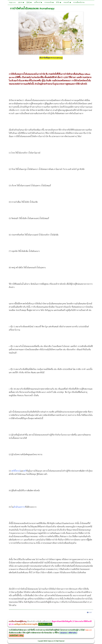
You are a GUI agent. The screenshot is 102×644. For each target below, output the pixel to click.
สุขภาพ (21, 2)
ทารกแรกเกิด (49, 2)
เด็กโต (59, 2)
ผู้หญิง (29, 2)
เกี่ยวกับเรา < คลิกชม (45, 624)
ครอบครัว (67, 2)
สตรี (25, 471)
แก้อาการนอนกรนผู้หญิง (20, 618)
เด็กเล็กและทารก (19, 507)
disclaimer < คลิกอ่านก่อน (68, 633)
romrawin (61, 618)
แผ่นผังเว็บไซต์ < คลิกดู (16, 636)
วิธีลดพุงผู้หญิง (36, 618)
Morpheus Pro (52, 618)
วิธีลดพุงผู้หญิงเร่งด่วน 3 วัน (28, 618)
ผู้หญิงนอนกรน (10, 618)
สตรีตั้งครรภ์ (16, 471)
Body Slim (29, 618)
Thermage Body (50, 618)
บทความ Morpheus (59, 618)
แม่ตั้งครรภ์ (38, 2)
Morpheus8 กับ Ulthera (30, 618)
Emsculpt (56, 618)
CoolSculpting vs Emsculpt (37, 618)
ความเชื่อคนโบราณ (79, 2)
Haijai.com (12, 2)
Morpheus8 (27, 618)
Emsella (54, 618)
